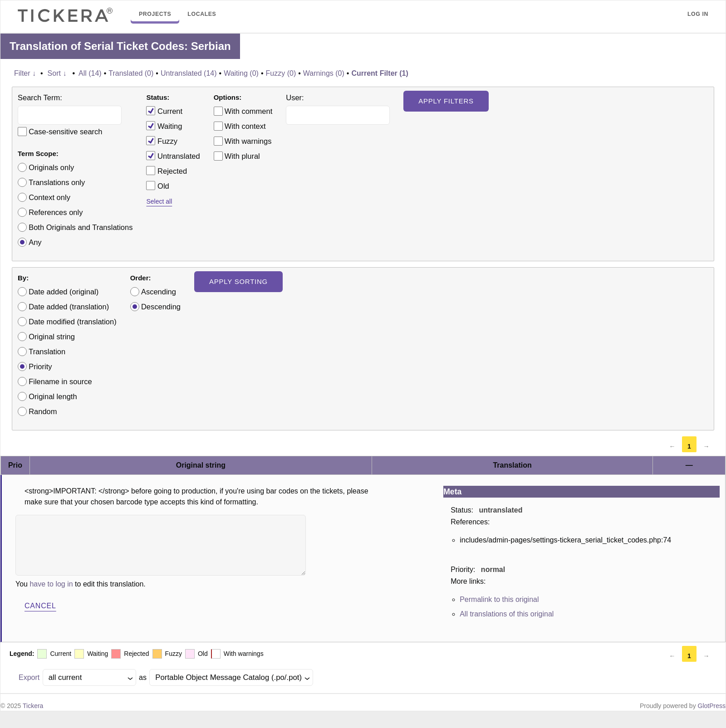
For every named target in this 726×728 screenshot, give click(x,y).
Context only (49, 197)
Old (157, 186)
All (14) (90, 73)
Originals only (51, 167)
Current (164, 111)
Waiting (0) (241, 73)
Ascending (159, 292)
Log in (698, 14)
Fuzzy (162, 141)
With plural (242, 156)
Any (35, 242)
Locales (202, 14)
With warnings (248, 141)
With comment (248, 111)
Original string (52, 337)
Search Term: (40, 98)
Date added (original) (64, 292)
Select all (159, 201)
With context (245, 126)
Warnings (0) (324, 73)
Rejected (167, 171)
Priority (40, 366)
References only (56, 212)
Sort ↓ (57, 73)
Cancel (40, 606)
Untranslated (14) (189, 73)
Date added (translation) (69, 307)
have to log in (51, 584)
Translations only (57, 182)
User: (295, 98)
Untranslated (173, 156)
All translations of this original (507, 614)
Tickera (33, 706)
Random (43, 411)
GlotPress (712, 706)
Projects (155, 14)
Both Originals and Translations (81, 227)
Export (29, 677)
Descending (161, 307)
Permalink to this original (499, 599)
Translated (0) (131, 73)
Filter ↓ (25, 73)
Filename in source (60, 381)
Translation (47, 352)
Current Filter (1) (380, 73)
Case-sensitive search (65, 132)
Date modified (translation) (73, 322)
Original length (53, 396)
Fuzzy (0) (281, 73)
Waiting (164, 126)
